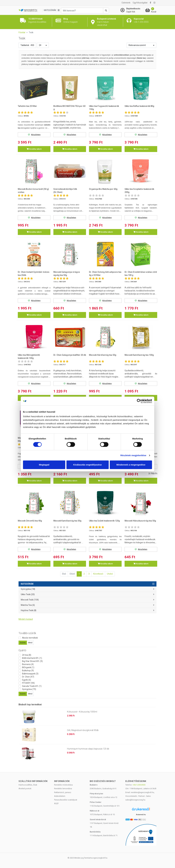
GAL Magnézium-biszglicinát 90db (83, 730)
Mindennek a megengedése (131, 465)
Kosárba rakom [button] (34, 149)
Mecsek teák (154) (30, 600)
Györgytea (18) (28, 589)
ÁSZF (56, 803)
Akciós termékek (30, 638)
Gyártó (22, 650)
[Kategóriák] (52, 10)
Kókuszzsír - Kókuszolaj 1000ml (82, 712)
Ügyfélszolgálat (140, 3)
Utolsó (110, 574)
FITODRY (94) (28, 683)
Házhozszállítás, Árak (28, 785)
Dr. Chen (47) (28, 677)
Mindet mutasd (26, 619)
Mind (30, 643)
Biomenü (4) (28, 664)
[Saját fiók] (132, 10)
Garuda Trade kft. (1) (32, 686)
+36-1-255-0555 (139, 785)
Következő (98, 574)
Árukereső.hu (141, 815)
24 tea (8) (27, 655)
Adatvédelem (60, 796)
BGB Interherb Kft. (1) (32, 658)
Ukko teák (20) (28, 594)
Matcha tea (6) (28, 605)
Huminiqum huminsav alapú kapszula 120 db (88, 749)
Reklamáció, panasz (63, 792)
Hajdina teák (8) (29, 610)
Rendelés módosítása (63, 785)
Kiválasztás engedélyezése (87, 465)
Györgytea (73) (29, 689)
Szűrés (23, 643)
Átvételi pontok (25, 789)
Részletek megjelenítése (133, 455)
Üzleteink (126, 3)
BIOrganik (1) (28, 667)
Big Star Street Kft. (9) (32, 661)
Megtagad (44, 465)
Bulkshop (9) (28, 671)
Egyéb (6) (27, 680)
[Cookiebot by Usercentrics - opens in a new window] (139, 401)
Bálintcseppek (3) (30, 674)
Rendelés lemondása (63, 789)
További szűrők (27, 633)
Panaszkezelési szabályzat (66, 800)
